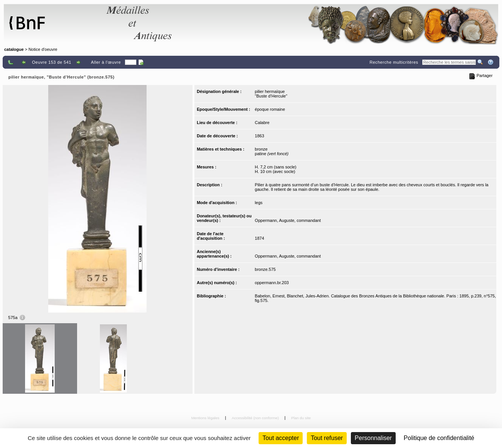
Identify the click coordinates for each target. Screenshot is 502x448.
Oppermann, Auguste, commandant (288, 220)
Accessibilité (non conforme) (256, 418)
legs (259, 203)
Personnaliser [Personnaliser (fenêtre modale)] (373, 438)
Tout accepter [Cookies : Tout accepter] (281, 438)
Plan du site (301, 418)
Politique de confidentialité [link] (439, 438)
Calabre (262, 123)
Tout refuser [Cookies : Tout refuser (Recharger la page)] (327, 438)
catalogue (14, 49)
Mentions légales (206, 418)
